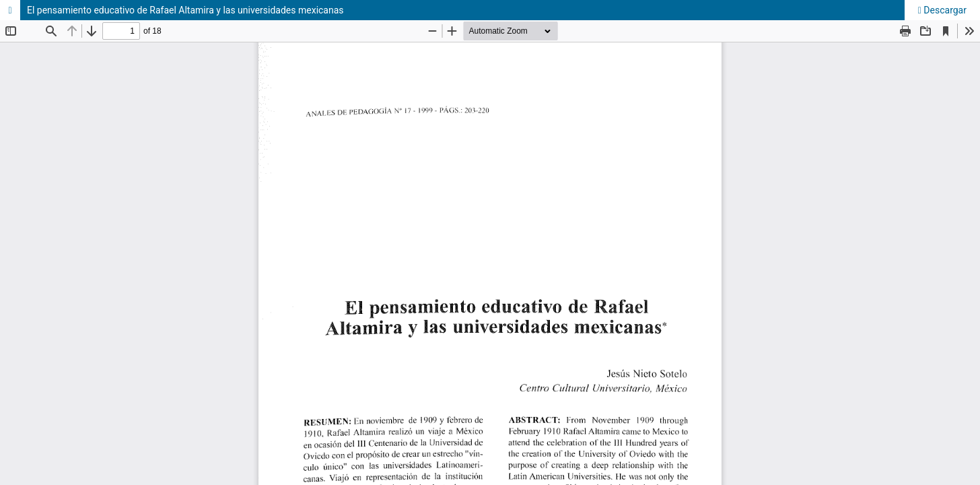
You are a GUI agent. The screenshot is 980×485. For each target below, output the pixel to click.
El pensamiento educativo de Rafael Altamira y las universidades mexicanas (185, 10)
